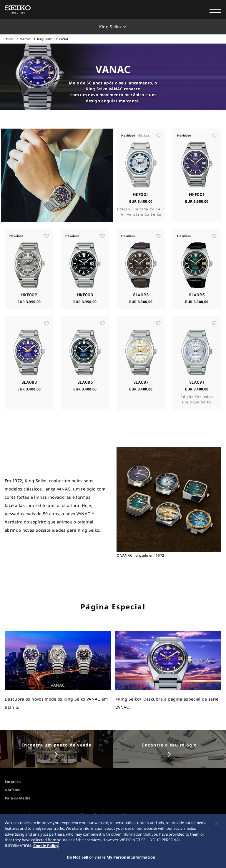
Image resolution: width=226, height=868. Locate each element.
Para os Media (18, 798)
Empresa (13, 782)
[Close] (217, 824)
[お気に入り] (158, 136)
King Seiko (45, 39)
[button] (215, 9)
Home (9, 39)
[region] (113, 841)
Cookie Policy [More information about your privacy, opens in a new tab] (46, 846)
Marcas (25, 39)
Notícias (12, 790)
